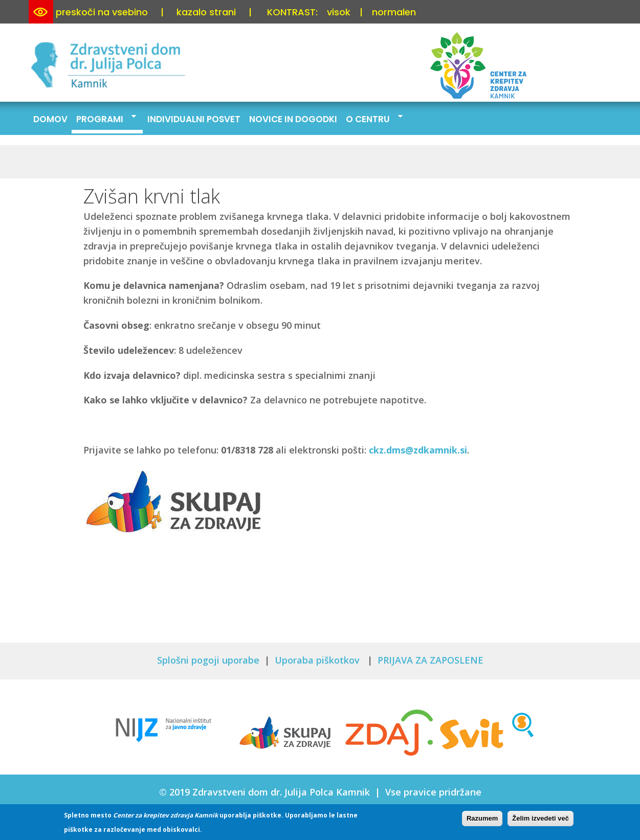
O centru (372, 118)
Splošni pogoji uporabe (208, 660)
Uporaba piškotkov (318, 660)
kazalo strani (206, 12)
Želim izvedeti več (540, 820)
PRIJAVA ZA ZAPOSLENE (431, 660)
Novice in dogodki (293, 119)
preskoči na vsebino (102, 12)
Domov (50, 119)
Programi (104, 118)
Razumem (482, 820)
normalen (394, 12)
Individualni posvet (194, 119)
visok (339, 12)
